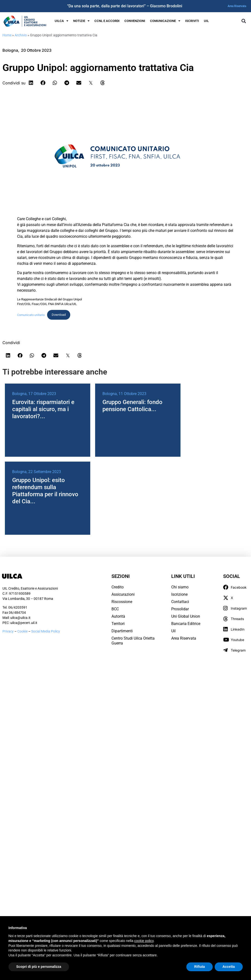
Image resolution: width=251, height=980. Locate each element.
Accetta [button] (229, 967)
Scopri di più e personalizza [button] (39, 967)
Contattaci (180, 602)
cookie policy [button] (144, 941)
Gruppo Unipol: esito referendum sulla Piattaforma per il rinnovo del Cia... (45, 491)
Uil (173, 631)
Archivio (21, 35)
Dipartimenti (122, 631)
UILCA (61, 21)
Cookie (23, 631)
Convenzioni (135, 21)
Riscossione (122, 602)
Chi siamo (180, 587)
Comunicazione (165, 21)
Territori (118, 624)
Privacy (8, 631)
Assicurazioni (123, 594)
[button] (244, 21)
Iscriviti (192, 21)
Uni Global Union (186, 616)
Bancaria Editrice (186, 624)
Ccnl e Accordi (107, 21)
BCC (115, 609)
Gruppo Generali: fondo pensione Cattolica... (132, 406)
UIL (206, 21)
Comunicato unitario (31, 315)
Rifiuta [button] (200, 967)
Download (59, 315)
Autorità (118, 616)
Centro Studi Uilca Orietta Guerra (133, 641)
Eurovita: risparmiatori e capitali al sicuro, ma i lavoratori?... (43, 409)
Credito (118, 587)
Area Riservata (237, 6)
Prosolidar (180, 609)
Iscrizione (179, 594)
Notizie (81, 21)
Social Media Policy (46, 631)
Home (7, 35)
